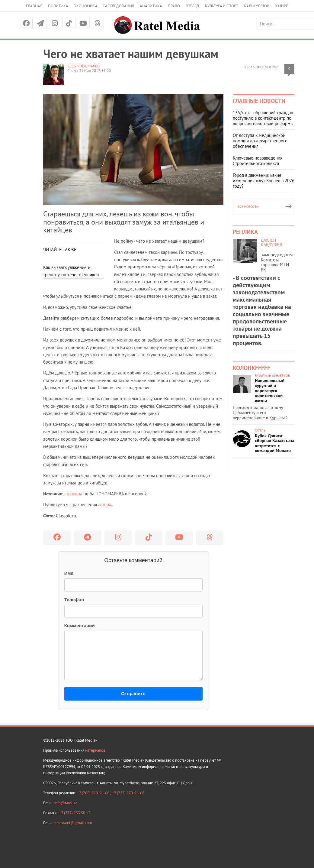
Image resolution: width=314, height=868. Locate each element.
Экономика (86, 6)
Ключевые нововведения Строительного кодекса (258, 161)
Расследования (119, 6)
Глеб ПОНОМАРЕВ (83, 66)
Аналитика (151, 6)
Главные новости (259, 101)
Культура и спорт (222, 6)
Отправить (133, 693)
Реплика (245, 232)
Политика (58, 6)
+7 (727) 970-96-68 (128, 793)
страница (73, 494)
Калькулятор (256, 6)
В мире (281, 6)
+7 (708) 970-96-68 (94, 793)
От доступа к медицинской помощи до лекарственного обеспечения (260, 141)
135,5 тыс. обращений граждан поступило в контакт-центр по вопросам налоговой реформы (263, 118)
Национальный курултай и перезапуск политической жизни (270, 391)
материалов (95, 750)
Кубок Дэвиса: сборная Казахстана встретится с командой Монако (274, 443)
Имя (69, 573)
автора (105, 505)
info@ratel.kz (66, 803)
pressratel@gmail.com (73, 823)
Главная (34, 6)
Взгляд (192, 6)
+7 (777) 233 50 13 (75, 813)
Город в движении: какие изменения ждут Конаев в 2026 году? (264, 181)
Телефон (74, 599)
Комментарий (80, 625)
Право (174, 6)
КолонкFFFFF (252, 368)
